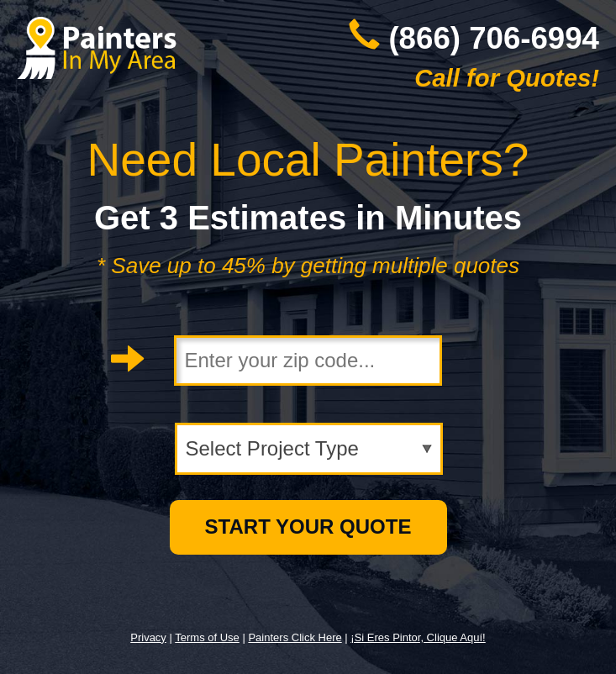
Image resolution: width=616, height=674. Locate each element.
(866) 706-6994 (494, 38)
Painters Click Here (295, 637)
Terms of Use (207, 637)
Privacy (148, 637)
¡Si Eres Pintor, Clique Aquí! (418, 637)
